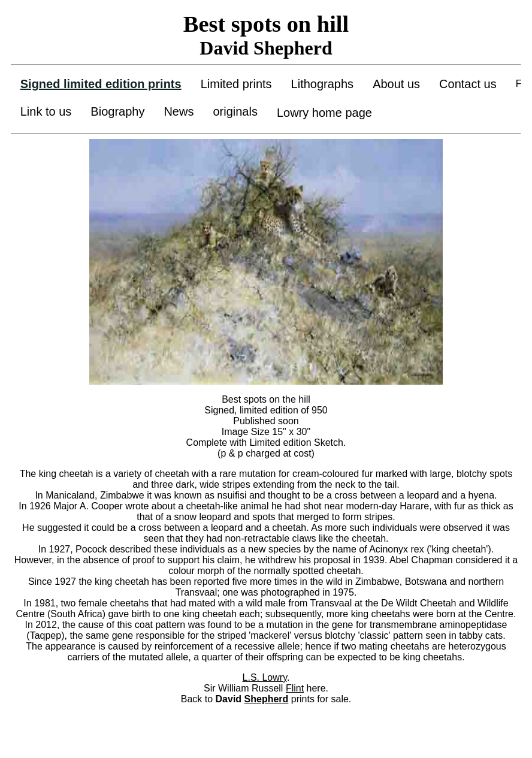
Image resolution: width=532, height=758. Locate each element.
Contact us (468, 84)
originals (235, 111)
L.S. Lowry (265, 677)
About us (396, 84)
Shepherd (267, 699)
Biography (117, 111)
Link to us (46, 111)
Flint (295, 688)
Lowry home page (324, 113)
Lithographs (323, 84)
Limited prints (236, 84)
